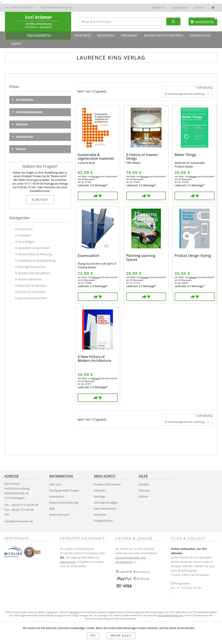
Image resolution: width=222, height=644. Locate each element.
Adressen (100, 490)
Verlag (21, 149)
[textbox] (121, 22)
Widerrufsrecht (59, 515)
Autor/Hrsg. (25, 100)
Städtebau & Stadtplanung (37, 260)
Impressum (57, 496)
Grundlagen (26, 242)
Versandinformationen (171, 615)
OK (95, 636)
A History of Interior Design (142, 157)
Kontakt (40, 200)
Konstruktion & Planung (35, 254)
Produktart (25, 137)
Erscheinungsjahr (29, 112)
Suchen (144, 496)
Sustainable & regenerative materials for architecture (96, 157)
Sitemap (144, 490)
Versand (96, 176)
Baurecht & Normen (32, 286)
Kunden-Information (107, 484)
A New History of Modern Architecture (94, 359)
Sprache (22, 125)
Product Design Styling (193, 256)
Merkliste (100, 515)
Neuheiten (25, 229)
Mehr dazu (119, 636)
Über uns (55, 484)
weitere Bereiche (30, 279)
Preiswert (25, 235)
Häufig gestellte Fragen (64, 490)
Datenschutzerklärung (64, 502)
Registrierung (180, 7)
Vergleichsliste (103, 521)
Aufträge (100, 496)
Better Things (185, 155)
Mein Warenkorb (105, 509)
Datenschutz (68, 562)
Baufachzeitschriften (33, 298)
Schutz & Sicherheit (32, 292)
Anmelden (200, 7)
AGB (52, 509)
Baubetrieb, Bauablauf (34, 273)
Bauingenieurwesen (32, 267)
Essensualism (88, 256)
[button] (38, 35)
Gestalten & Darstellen (34, 248)
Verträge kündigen (106, 502)
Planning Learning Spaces (141, 258)
